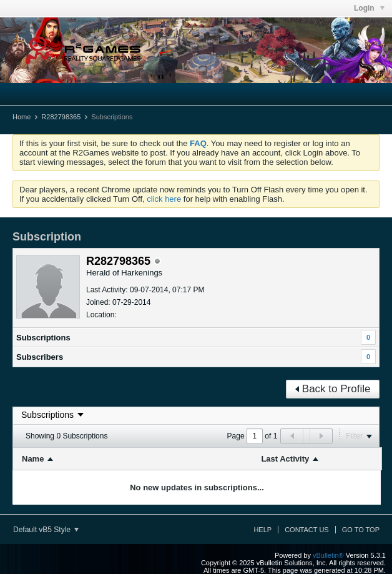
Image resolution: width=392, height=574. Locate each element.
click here (164, 199)
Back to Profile (333, 389)
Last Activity (285, 459)
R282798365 (61, 117)
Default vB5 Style (46, 530)
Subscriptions (43, 338)
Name (33, 459)
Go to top (361, 530)
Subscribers (40, 357)
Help (262, 530)
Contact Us (307, 530)
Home (22, 117)
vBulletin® (328, 555)
